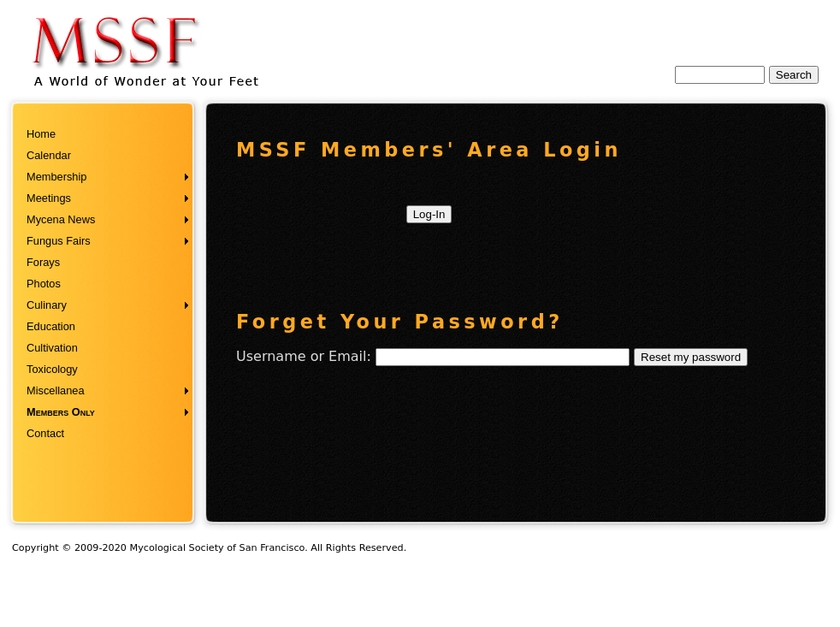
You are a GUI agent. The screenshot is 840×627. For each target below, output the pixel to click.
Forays (43, 262)
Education (51, 326)
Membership (56, 177)
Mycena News (61, 219)
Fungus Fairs (59, 241)
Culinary (47, 305)
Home (41, 134)
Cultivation (52, 348)
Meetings (49, 198)
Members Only (61, 412)
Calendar (49, 155)
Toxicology (52, 369)
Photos (44, 284)
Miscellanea (56, 390)
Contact (45, 433)
